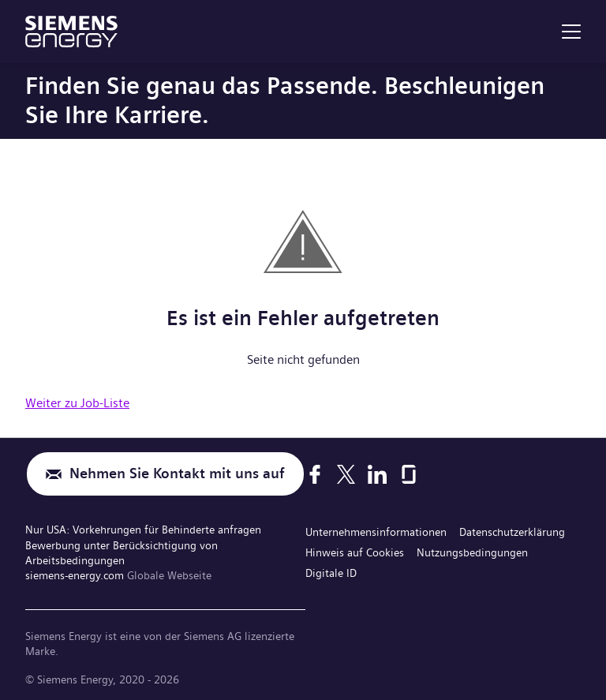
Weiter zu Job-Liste (77, 403)
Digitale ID (331, 573)
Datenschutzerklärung (512, 532)
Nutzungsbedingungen (472, 552)
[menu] (571, 32)
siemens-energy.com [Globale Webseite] (76, 575)
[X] (346, 474)
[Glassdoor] (409, 474)
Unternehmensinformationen (376, 532)
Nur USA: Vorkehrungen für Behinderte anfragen (143, 530)
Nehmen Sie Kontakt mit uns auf (177, 474)
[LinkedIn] (377, 474)
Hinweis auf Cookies (355, 552)
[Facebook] (315, 474)
